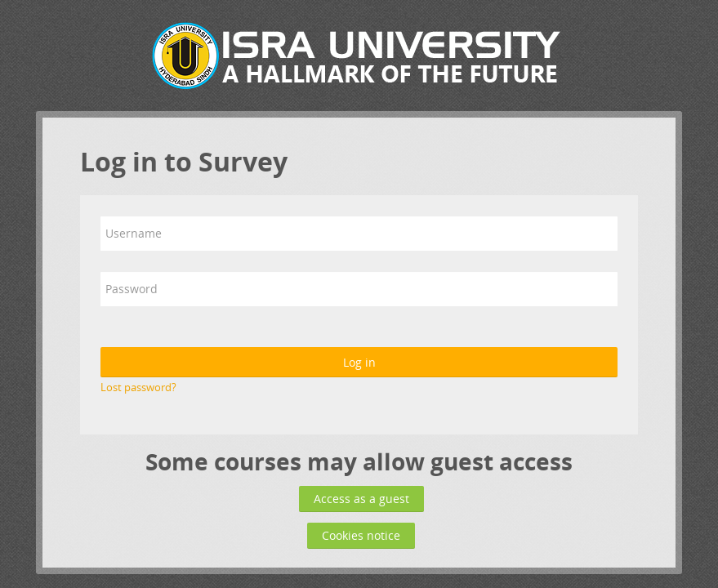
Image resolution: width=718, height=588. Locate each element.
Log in (359, 362)
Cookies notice (361, 535)
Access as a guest (361, 499)
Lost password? (138, 387)
